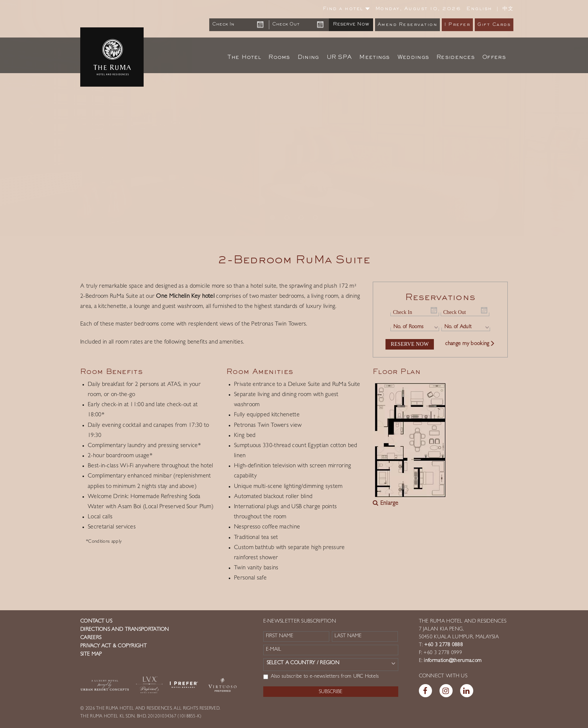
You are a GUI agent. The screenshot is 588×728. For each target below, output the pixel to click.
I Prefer (457, 25)
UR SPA (339, 57)
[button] (29, 118)
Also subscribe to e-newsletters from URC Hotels (321, 677)
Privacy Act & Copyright (113, 646)
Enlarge (386, 504)
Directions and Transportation (125, 630)
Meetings (374, 57)
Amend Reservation (408, 25)
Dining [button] (308, 57)
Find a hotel (346, 9)
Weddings (413, 57)
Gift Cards (494, 25)
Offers (494, 57)
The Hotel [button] (244, 57)
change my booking (470, 344)
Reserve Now (351, 24)
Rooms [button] (279, 57)
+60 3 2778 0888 (443, 645)
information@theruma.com (453, 661)
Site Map (91, 654)
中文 (508, 9)
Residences (456, 57)
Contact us (96, 621)
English (479, 9)
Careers (91, 638)
